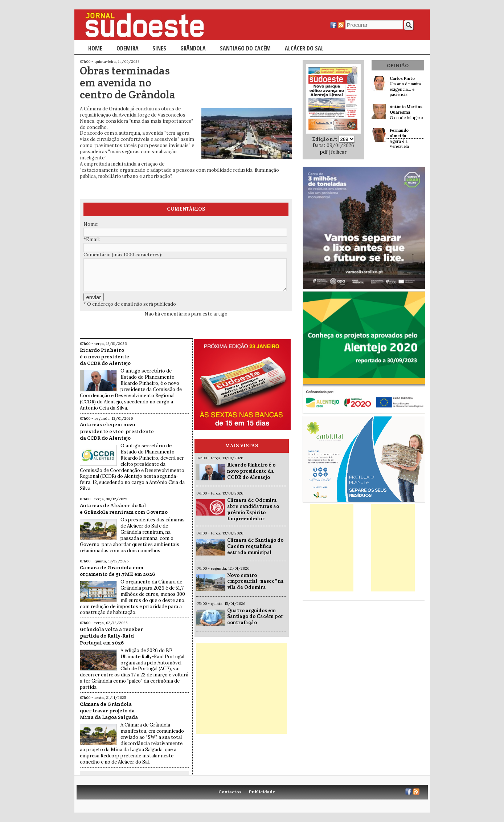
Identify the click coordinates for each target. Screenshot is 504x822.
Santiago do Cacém (245, 48)
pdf (324, 152)
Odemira (128, 48)
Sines (159, 48)
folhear (339, 152)
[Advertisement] (242, 688)
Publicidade (262, 792)
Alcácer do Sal (304, 48)
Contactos (230, 792)
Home (95, 48)
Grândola (193, 48)
